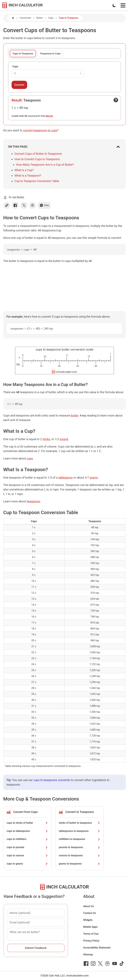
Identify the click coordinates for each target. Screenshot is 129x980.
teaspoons (33, 501)
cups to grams (27, 864)
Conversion (25, 18)
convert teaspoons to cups (40, 130)
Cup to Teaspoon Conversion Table (37, 181)
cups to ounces (27, 855)
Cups (51, 18)
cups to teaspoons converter (52, 780)
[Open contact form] (116, 100)
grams (94, 478)
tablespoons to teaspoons (80, 831)
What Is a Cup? (24, 170)
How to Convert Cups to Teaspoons (37, 159)
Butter (40, 18)
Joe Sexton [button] (18, 197)
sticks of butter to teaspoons (80, 823)
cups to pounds (27, 847)
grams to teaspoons (80, 864)
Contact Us (90, 913)
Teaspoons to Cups (50, 54)
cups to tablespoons (27, 831)
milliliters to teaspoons (80, 839)
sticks (46, 439)
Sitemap (88, 955)
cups (30, 458)
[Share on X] (24, 205)
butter (75, 415)
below (49, 116)
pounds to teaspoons (80, 847)
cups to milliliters (27, 839)
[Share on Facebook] (15, 205)
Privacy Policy (91, 941)
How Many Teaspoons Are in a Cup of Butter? (45, 165)
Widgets (88, 920)
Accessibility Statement (97, 948)
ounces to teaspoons (80, 855)
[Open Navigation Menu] (123, 5)
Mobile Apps (90, 927)
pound (64, 439)
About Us (89, 906)
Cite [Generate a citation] (44, 205)
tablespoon (66, 478)
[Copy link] (7, 205)
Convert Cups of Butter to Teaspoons (38, 154)
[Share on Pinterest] (32, 205)
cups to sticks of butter (27, 823)
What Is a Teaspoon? (28, 176)
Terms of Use (91, 934)
